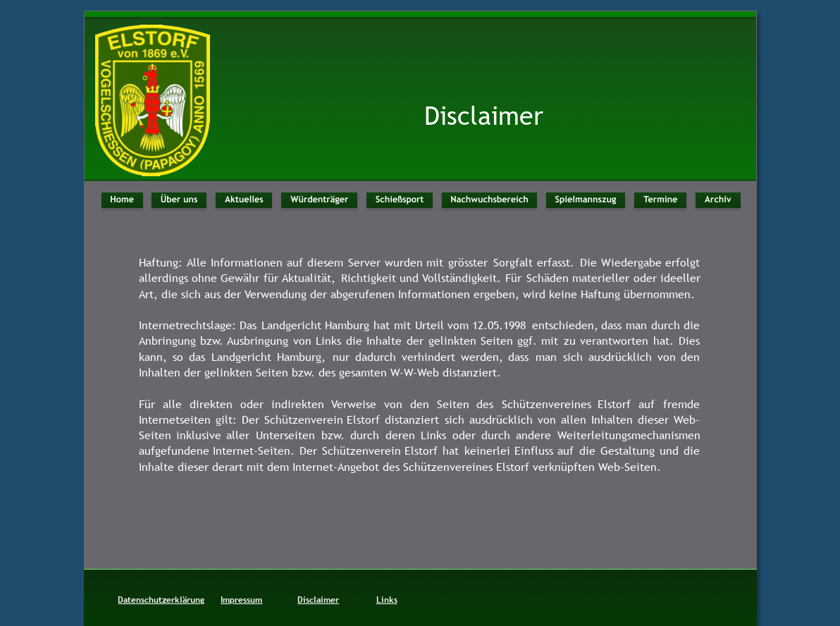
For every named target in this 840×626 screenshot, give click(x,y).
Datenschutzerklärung (161, 600)
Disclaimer (318, 600)
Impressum (241, 600)
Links (387, 600)
